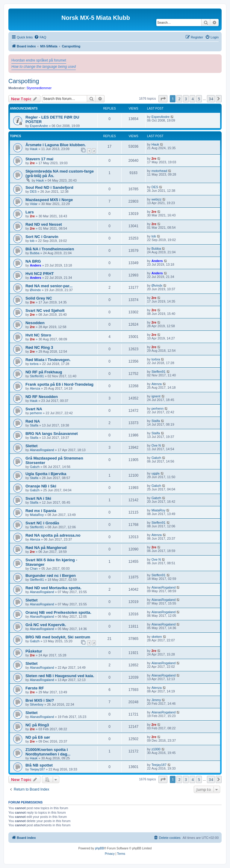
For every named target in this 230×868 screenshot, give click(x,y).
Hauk (34, 149)
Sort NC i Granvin (42, 237)
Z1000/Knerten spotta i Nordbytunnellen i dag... (48, 752)
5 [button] (199, 99)
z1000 (156, 749)
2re (32, 163)
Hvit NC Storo (38, 335)
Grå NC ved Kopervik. (46, 625)
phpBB (99, 848)
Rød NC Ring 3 (39, 347)
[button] (163, 99)
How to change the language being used (44, 67)
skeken (157, 637)
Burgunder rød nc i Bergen (51, 576)
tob (32, 241)
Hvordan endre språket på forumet (39, 60)
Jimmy (156, 700)
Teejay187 (37, 769)
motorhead (159, 171)
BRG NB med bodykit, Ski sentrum (58, 637)
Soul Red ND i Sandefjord (49, 187)
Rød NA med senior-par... (49, 286)
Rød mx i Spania (41, 511)
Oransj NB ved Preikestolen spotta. (58, 612)
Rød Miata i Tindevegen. (48, 360)
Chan (34, 568)
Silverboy (37, 704)
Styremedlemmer (39, 88)
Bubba (35, 253)
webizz (157, 199)
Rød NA (33, 421)
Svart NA (34, 409)
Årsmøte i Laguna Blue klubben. (56, 145)
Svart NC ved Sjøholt (45, 310)
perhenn (36, 413)
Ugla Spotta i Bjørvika (46, 474)
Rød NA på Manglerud (46, 548)
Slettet (31, 446)
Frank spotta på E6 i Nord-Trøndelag (59, 384)
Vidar (34, 204)
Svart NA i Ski (38, 498)
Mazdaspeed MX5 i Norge (49, 200)
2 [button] (179, 99)
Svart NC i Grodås (42, 523)
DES (33, 191)
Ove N (156, 445)
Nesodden (35, 323)
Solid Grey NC (39, 298)
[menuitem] (40, 37)
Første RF (35, 688)
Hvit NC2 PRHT (40, 274)
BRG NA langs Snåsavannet (52, 434)
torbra (34, 364)
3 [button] (186, 99)
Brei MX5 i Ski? (40, 700)
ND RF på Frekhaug (44, 372)
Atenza (35, 388)
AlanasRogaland (42, 450)
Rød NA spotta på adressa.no (53, 535)
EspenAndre (39, 126)
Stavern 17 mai (39, 159)
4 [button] (192, 99)
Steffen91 (37, 376)
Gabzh (35, 467)
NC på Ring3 (37, 725)
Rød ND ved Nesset (44, 224)
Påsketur (34, 651)
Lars (30, 212)
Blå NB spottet (39, 765)
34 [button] (211, 99)
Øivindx (35, 290)
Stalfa (34, 425)
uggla (156, 473)
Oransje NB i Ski (41, 486)
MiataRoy (37, 515)
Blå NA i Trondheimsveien (50, 249)
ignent (156, 396)
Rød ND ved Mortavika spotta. (53, 588)
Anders (36, 265)
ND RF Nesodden (42, 397)
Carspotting (24, 81)
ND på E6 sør (38, 737)
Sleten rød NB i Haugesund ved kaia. (60, 676)
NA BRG (33, 261)
